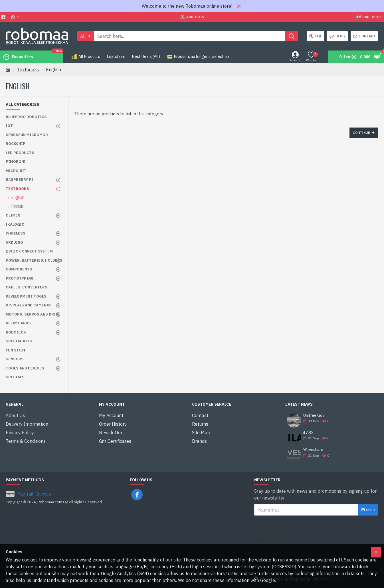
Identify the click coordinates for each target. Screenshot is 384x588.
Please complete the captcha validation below (272, 539)
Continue (361, 133)
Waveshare (313, 450)
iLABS (308, 433)
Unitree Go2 (314, 416)
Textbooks (28, 70)
